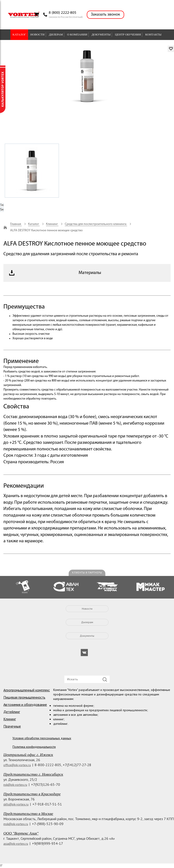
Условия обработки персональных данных (42, 738)
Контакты (153, 34)
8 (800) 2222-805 (63, 13)
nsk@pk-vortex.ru (15, 785)
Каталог (19, 34)
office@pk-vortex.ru (17, 765)
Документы (101, 34)
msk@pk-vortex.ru (16, 824)
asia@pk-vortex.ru (16, 844)
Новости (37, 34)
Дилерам (56, 34)
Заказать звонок (105, 15)
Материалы (90, 273)
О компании (77, 34)
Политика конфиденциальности (34, 747)
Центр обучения (128, 34)
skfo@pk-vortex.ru (16, 804)
